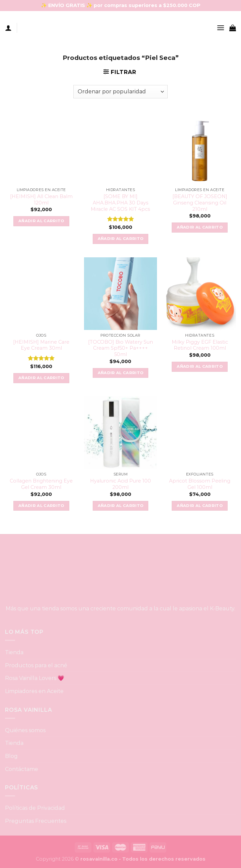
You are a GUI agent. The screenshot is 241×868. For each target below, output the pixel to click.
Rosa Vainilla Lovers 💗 (35, 678)
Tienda (14, 652)
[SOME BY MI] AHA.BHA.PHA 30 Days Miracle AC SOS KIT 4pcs (120, 203)
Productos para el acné (36, 665)
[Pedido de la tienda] (120, 92)
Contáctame (22, 769)
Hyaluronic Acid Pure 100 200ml (120, 484)
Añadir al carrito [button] (41, 221)
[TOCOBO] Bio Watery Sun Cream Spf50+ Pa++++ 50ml (120, 348)
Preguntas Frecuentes (36, 821)
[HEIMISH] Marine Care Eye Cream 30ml (41, 345)
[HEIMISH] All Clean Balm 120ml (41, 200)
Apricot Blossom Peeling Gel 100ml (200, 484)
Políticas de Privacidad (35, 808)
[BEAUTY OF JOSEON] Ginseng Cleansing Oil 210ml (200, 203)
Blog (11, 756)
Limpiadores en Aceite (34, 691)
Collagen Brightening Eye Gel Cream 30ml (41, 484)
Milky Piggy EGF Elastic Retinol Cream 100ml (200, 345)
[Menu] (221, 28)
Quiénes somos (25, 730)
